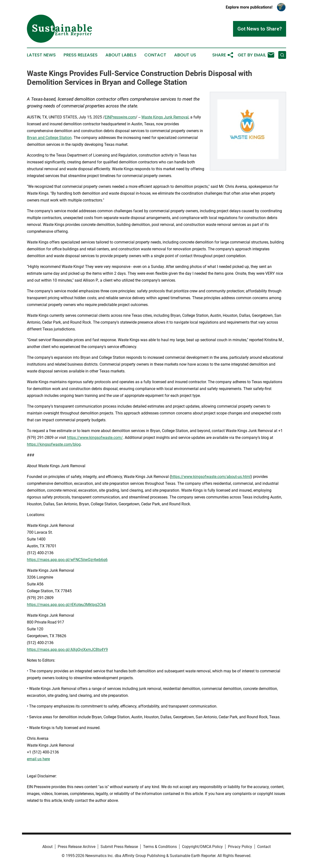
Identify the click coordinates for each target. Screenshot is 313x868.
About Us (185, 55)
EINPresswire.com (120, 117)
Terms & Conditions (160, 847)
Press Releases (81, 55)
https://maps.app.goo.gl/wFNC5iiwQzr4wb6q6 (67, 560)
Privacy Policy (240, 847)
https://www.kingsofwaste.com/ (95, 438)
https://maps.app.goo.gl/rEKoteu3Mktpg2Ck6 (66, 605)
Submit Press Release (119, 847)
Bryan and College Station (49, 138)
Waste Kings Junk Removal (165, 117)
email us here (38, 759)
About (47, 847)
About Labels (121, 55)
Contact (155, 55)
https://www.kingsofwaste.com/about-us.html (211, 477)
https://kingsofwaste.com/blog (54, 444)
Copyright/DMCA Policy (202, 847)
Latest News (41, 55)
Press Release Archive (77, 847)
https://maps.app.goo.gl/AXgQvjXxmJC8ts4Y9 (67, 650)
